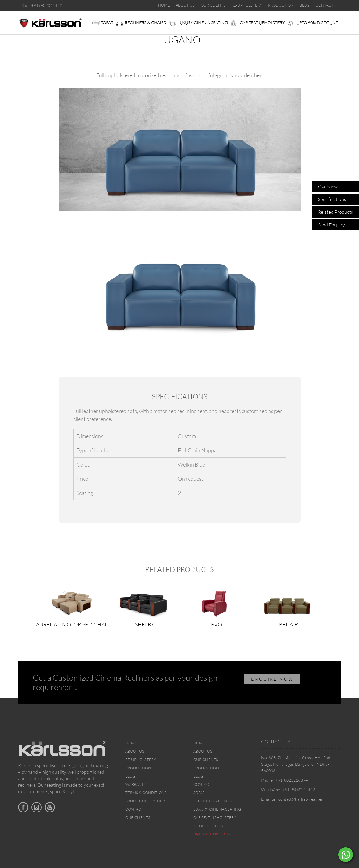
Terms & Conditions (146, 793)
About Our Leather (145, 801)
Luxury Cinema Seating (203, 23)
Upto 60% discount (317, 23)
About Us (135, 751)
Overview (328, 187)
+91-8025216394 (291, 780)
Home (131, 743)
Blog (130, 776)
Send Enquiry (331, 225)
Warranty (136, 784)
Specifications (332, 199)
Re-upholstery (141, 759)
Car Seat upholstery (262, 23)
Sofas (107, 23)
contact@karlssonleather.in (303, 799)
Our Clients (138, 817)
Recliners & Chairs (145, 23)
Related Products (336, 212)
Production (138, 768)
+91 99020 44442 (299, 790)
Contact (134, 809)
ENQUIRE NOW (272, 679)
